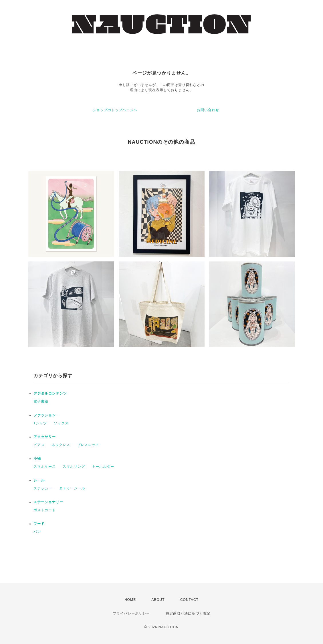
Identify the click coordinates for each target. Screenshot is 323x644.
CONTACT (189, 600)
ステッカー (43, 488)
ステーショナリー (48, 502)
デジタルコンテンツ (50, 393)
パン (37, 532)
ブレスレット (88, 445)
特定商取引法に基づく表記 (188, 613)
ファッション (45, 415)
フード (39, 524)
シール (39, 480)
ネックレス (61, 445)
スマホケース (45, 467)
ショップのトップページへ (115, 110)
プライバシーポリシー (131, 613)
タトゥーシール (72, 488)
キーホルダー (103, 467)
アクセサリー (45, 437)
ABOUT (158, 600)
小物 (37, 459)
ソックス (61, 423)
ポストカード (45, 510)
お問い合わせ (208, 110)
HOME (130, 600)
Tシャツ (40, 423)
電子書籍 (41, 401)
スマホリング (74, 467)
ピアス (39, 445)
